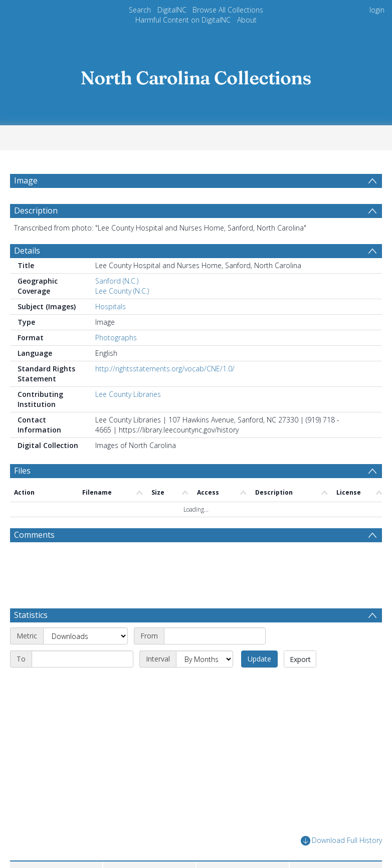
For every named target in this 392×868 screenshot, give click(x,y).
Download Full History (341, 841)
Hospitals (111, 306)
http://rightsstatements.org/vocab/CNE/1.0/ (165, 369)
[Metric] (85, 636)
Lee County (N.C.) (122, 291)
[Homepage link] (196, 75)
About (247, 20)
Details (27, 251)
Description (36, 210)
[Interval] (205, 659)
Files (22, 471)
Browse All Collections (228, 10)
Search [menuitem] (140, 10)
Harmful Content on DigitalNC (183, 20)
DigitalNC (172, 10)
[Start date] (215, 636)
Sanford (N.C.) (117, 281)
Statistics (31, 615)
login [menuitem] (377, 10)
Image (26, 180)
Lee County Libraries (128, 394)
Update (259, 659)
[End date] (82, 659)
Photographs (116, 338)
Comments (34, 535)
